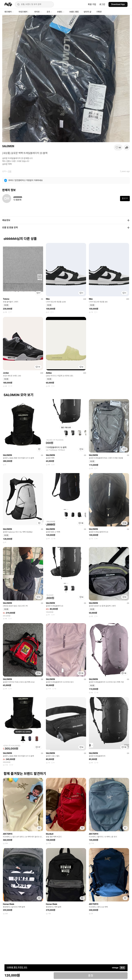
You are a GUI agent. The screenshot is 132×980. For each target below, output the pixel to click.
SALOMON (8, 146)
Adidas (49, 373)
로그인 (102, 4)
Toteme (6, 299)
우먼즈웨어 (24, 12)
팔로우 (125, 198)
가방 (10, 171)
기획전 (99, 12)
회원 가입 (92, 4)
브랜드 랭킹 (74, 12)
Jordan (6, 373)
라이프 (38, 12)
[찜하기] (118, 147)
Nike (48, 299)
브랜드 (61, 12)
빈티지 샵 (87, 12)
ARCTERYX (8, 834)
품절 (91, 976)
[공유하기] (127, 147)
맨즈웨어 (9, 12)
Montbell (50, 834)
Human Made (9, 904)
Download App (118, 4)
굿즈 (49, 12)
